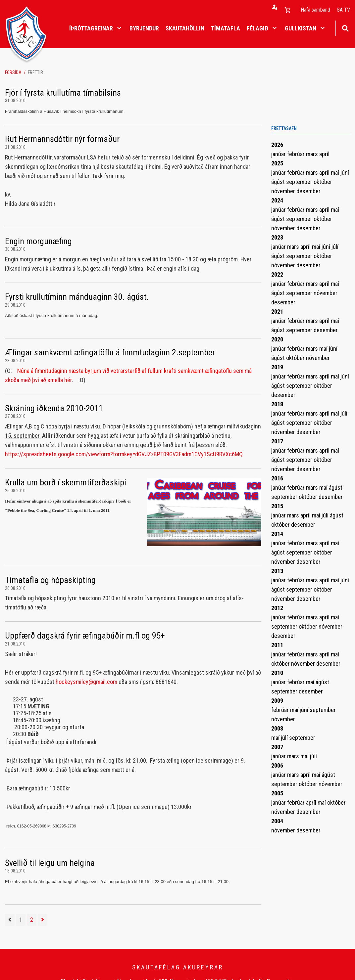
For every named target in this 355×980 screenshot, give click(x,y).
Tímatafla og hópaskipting (50, 580)
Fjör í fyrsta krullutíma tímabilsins (63, 93)
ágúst (279, 182)
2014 (277, 534)
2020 (277, 339)
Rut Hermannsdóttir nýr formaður (62, 139)
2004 (277, 821)
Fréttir (35, 72)
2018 (277, 404)
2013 (277, 571)
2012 (277, 608)
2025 (277, 163)
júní (345, 173)
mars (313, 154)
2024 (277, 200)
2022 (277, 274)
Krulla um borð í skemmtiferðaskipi (66, 482)
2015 (277, 506)
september (300, 182)
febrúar (297, 154)
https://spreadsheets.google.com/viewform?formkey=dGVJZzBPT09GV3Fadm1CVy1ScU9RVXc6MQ (124, 454)
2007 (277, 747)
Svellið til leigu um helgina (50, 863)
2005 (277, 793)
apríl (324, 154)
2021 (277, 312)
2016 (277, 478)
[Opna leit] (345, 28)
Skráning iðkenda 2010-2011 (54, 408)
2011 (277, 645)
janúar (279, 154)
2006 (277, 765)
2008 (277, 728)
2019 (277, 367)
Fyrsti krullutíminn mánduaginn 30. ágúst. (77, 297)
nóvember (284, 191)
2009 (277, 701)
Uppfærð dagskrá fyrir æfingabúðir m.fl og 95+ (85, 636)
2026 (277, 145)
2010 (277, 673)
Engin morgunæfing (38, 241)
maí (336, 173)
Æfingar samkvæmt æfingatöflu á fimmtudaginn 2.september (110, 352)
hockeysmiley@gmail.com (86, 682)
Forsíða (13, 72)
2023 (277, 237)
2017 (277, 441)
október (323, 182)
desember (308, 191)
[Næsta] (43, 920)
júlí (335, 247)
